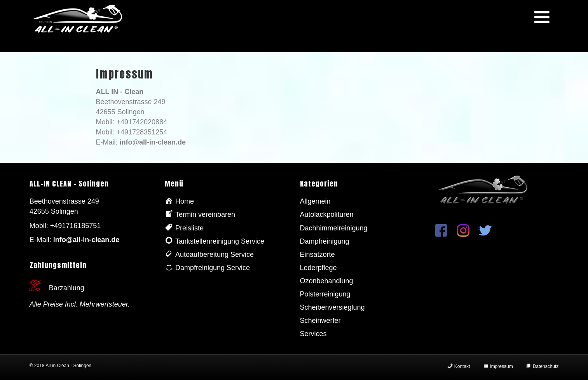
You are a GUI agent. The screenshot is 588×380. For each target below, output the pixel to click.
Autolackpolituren (327, 214)
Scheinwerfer (320, 321)
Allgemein (315, 201)
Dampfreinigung (325, 241)
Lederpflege (318, 268)
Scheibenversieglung (332, 307)
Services (313, 334)
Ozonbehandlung (327, 281)
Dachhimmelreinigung (334, 228)
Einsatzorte (318, 254)
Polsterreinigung (325, 294)
